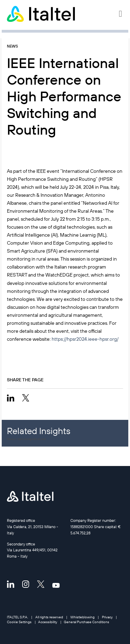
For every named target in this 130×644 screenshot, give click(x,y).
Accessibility (48, 622)
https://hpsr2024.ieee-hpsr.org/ (85, 339)
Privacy (107, 617)
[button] (121, 14)
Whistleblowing (83, 617)
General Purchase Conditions (86, 622)
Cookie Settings (19, 622)
